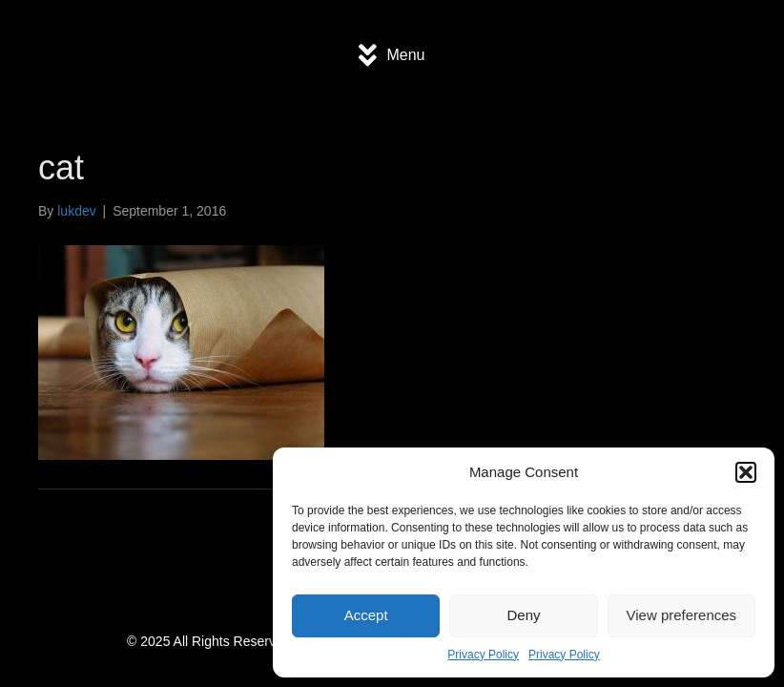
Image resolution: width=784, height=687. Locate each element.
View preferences (682, 615)
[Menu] (392, 55)
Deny (523, 615)
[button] (746, 472)
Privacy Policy (483, 655)
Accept (366, 615)
